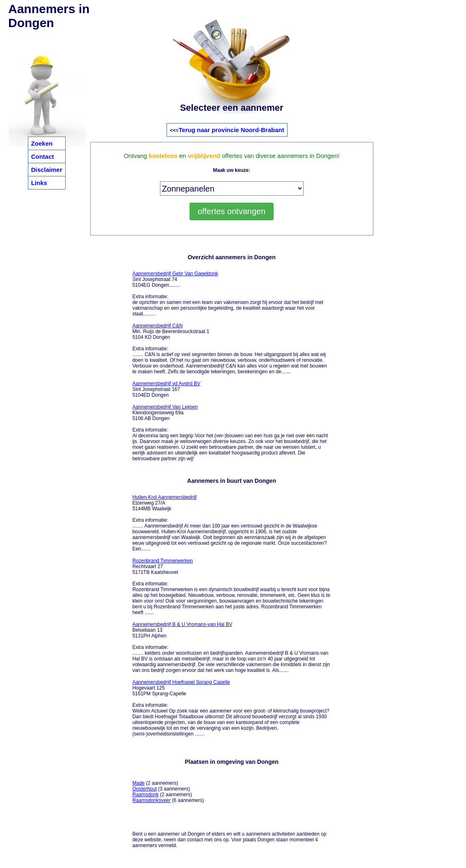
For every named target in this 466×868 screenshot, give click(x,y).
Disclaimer (47, 170)
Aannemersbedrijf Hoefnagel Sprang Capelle (181, 682)
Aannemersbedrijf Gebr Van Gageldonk (175, 274)
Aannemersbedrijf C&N (158, 326)
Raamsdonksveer (152, 800)
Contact (43, 156)
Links (39, 183)
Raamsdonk (146, 795)
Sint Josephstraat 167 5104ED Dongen (167, 389)
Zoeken (42, 143)
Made (139, 783)
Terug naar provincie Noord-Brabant (231, 130)
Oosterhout (145, 789)
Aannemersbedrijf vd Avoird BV (167, 384)
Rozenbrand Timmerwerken (163, 561)
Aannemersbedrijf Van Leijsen (165, 407)
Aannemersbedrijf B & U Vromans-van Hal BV (183, 624)
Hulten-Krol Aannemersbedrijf (165, 497)
